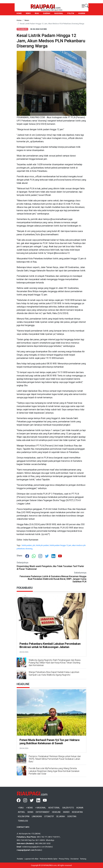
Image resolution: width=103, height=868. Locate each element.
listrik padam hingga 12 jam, (61, 545)
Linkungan (37, 816)
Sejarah (61, 816)
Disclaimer (75, 859)
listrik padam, (27, 545)
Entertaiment (43, 812)
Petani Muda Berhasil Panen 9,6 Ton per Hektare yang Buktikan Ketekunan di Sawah (50, 742)
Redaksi (20, 859)
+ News (29, 808)
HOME (19, 13)
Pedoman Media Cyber (49, 859)
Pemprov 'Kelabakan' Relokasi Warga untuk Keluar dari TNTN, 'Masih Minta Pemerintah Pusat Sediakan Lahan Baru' (55, 759)
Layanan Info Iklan (31, 859)
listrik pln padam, (43, 545)
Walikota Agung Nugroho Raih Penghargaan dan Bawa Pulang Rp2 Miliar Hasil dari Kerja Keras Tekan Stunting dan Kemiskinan (55, 663)
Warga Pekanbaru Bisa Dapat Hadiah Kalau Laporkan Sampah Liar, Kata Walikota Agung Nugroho (54, 673)
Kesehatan (77, 812)
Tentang (83, 859)
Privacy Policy (64, 859)
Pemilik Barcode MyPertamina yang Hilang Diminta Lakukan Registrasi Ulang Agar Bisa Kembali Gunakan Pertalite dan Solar (54, 771)
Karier (66, 812)
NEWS (28, 13)
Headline (56, 812)
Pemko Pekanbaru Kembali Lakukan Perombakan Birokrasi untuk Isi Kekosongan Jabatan (50, 645)
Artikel (22, 812)
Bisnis (30, 812)
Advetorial (54, 808)
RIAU (37, 13)
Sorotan (72, 816)
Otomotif (49, 816)
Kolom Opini (24, 816)
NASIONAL (59, 13)
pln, (34, 545)
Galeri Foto (68, 808)
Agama (80, 808)
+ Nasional (41, 808)
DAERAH (47, 13)
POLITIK (71, 13)
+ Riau (21, 808)
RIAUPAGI (43, 6)
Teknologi (23, 821)
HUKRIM (82, 13)
